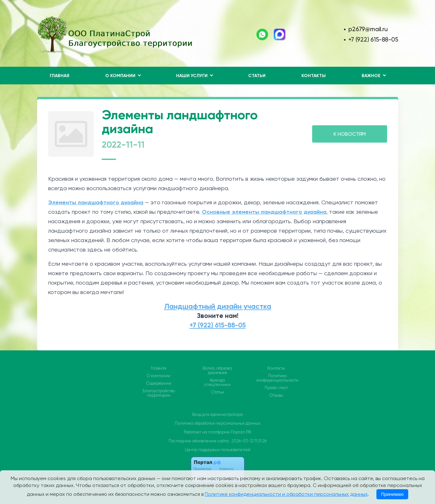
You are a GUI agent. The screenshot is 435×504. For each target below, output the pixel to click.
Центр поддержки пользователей (218, 450)
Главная (60, 76)
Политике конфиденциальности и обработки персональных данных (286, 494)
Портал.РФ (241, 432)
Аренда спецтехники (217, 382)
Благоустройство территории (159, 393)
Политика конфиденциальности (277, 378)
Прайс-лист (276, 388)
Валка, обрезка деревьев (217, 371)
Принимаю (392, 494)
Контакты (314, 76)
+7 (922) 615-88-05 (373, 40)
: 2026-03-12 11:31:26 (248, 441)
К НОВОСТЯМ (350, 134)
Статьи (257, 76)
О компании (159, 376)
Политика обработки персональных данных (218, 423)
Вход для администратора (217, 414)
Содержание (159, 383)
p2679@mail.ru (368, 29)
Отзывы (276, 395)
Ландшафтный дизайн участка (218, 306)
